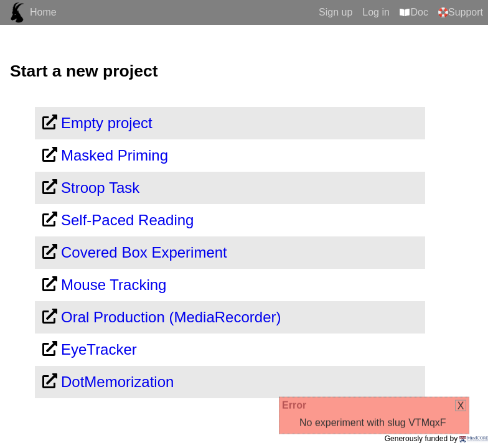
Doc (420, 12)
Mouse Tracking (114, 285)
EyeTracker (99, 349)
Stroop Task (100, 188)
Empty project (107, 123)
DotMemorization (117, 382)
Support (466, 12)
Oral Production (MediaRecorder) (171, 317)
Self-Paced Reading (127, 220)
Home (43, 12)
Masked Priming (115, 155)
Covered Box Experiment (144, 252)
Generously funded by (436, 439)
